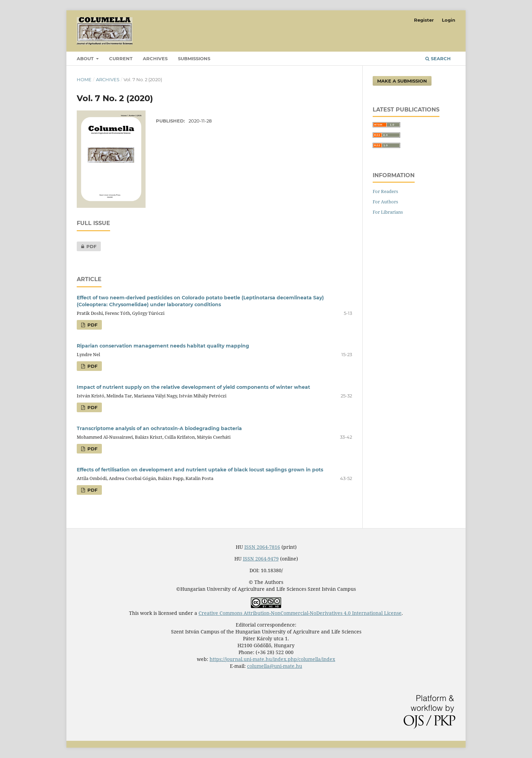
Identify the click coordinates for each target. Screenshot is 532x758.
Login (449, 20)
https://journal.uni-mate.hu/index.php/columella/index (272, 659)
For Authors (385, 202)
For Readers (385, 191)
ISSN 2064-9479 (261, 559)
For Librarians (388, 212)
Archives (155, 58)
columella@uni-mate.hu (275, 666)
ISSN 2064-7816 (262, 547)
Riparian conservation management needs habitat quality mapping (163, 346)
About (86, 58)
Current (121, 58)
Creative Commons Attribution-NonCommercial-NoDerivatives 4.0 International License (300, 613)
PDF (87, 246)
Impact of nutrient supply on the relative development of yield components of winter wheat (193, 387)
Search (438, 58)
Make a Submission (402, 81)
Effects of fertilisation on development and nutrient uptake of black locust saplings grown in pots (200, 470)
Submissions (194, 58)
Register (424, 20)
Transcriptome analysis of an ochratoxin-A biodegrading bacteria (159, 428)
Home (84, 79)
